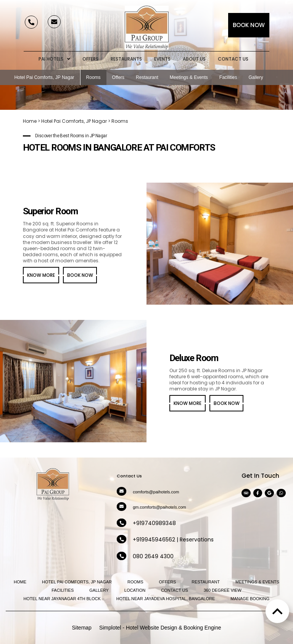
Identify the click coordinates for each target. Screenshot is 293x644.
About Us (194, 59)
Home (30, 121)
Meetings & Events (189, 77)
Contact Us (233, 59)
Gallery (256, 77)
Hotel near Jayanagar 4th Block (62, 599)
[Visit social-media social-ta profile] (246, 493)
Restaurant (147, 77)
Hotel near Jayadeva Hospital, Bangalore (166, 599)
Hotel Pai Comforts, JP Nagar (44, 77)
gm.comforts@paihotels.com (159, 507)
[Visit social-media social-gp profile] (269, 493)
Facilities (228, 77)
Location (135, 590)
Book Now (249, 25)
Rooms (93, 77)
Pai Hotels (54, 59)
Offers (90, 59)
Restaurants (126, 59)
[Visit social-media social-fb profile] (258, 493)
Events (162, 59)
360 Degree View (223, 590)
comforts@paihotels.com (156, 492)
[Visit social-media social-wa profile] (281, 493)
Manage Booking (250, 599)
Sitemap (82, 628)
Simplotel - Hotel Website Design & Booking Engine (160, 628)
